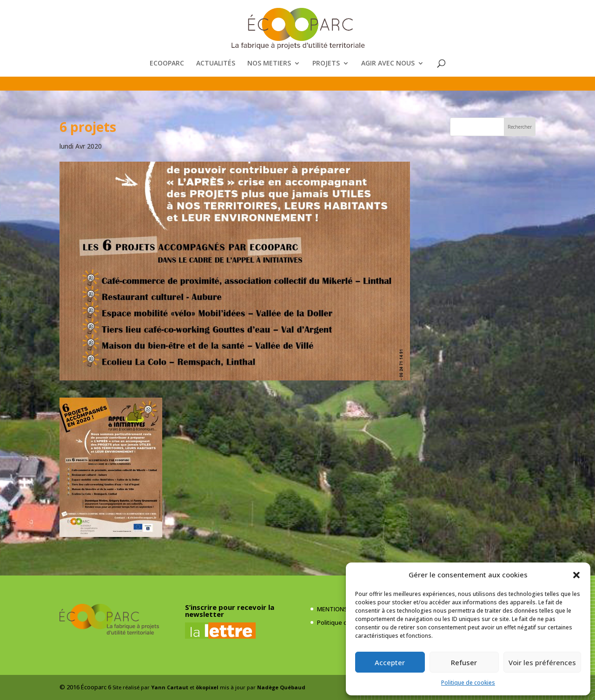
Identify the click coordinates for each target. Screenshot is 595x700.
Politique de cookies (468, 683)
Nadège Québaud (281, 687)
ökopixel (207, 687)
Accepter (390, 662)
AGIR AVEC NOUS (388, 64)
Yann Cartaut (170, 687)
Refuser (464, 662)
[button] (576, 575)
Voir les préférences (542, 662)
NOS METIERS (269, 64)
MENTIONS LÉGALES (345, 609)
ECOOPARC (167, 64)
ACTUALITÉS (216, 64)
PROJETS (326, 64)
